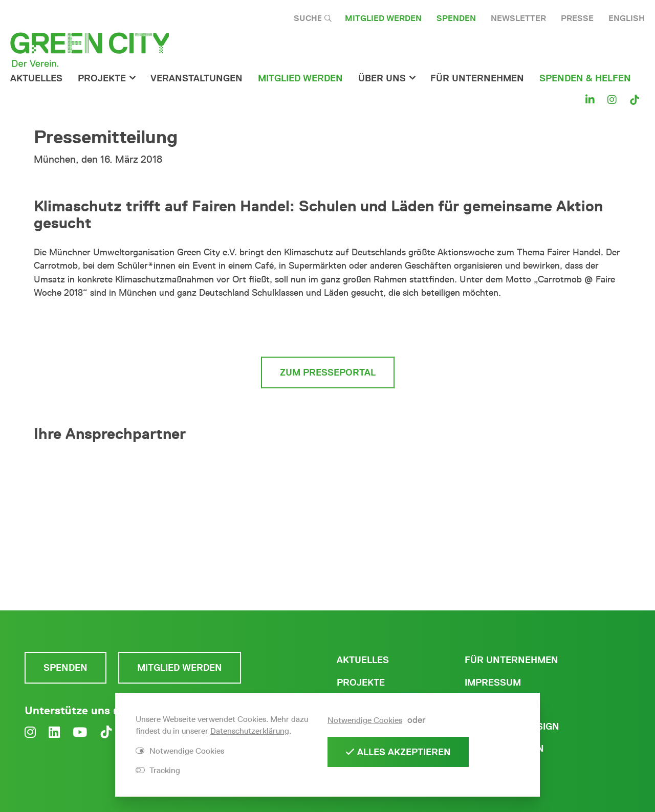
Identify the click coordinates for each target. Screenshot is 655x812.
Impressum (493, 683)
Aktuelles (36, 78)
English (627, 18)
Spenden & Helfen (585, 78)
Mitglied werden (383, 18)
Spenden (456, 18)
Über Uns (382, 78)
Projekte (102, 78)
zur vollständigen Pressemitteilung (328, 328)
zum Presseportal (328, 372)
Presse (577, 18)
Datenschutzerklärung (250, 731)
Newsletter (518, 18)
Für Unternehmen (511, 660)
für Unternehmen (477, 78)
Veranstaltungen (196, 78)
